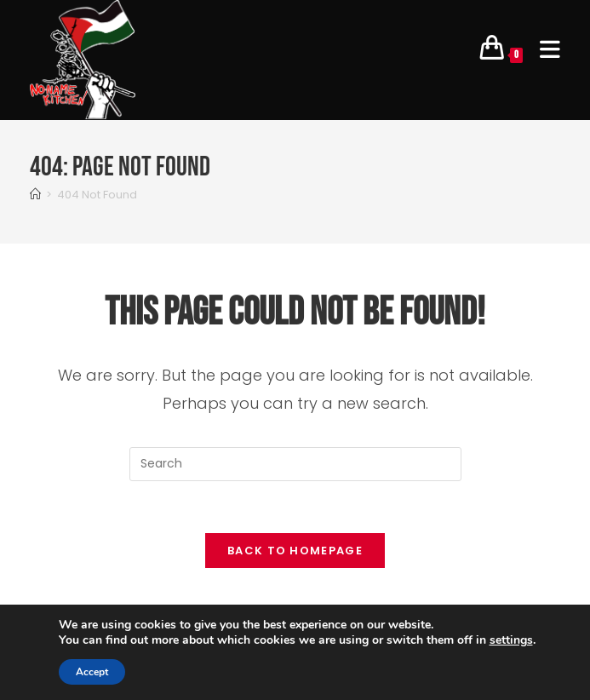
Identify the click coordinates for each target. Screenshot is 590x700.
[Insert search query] (295, 464)
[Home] (35, 195)
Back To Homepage (295, 551)
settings (511, 640)
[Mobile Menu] (544, 51)
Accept (92, 672)
